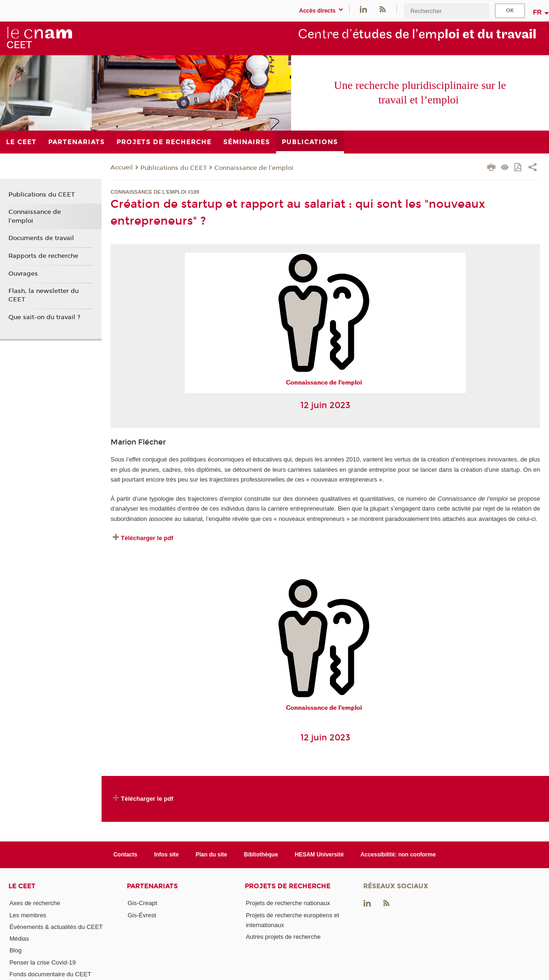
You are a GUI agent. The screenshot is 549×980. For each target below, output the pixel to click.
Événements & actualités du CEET (56, 927)
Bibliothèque (261, 855)
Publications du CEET (174, 168)
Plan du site (211, 855)
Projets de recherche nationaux (288, 903)
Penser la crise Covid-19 (43, 962)
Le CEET (22, 886)
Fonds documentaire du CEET (50, 974)
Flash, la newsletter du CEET (44, 295)
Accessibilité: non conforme (398, 855)
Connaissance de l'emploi (254, 168)
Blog (15, 950)
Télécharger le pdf (147, 538)
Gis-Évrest (142, 915)
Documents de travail (41, 238)
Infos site (166, 855)
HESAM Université (319, 855)
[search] (447, 11)
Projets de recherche (288, 886)
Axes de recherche (35, 903)
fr (538, 12)
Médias (19, 939)
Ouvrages (23, 274)
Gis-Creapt (143, 903)
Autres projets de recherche (283, 937)
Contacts (125, 855)
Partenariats (152, 886)
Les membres (28, 915)
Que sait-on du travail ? (44, 317)
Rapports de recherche (43, 256)
